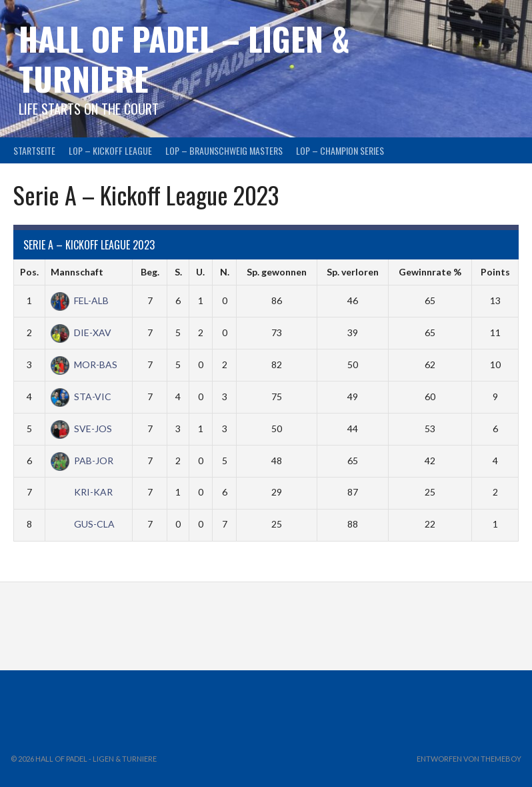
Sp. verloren (353, 272)
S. (178, 272)
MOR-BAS (84, 364)
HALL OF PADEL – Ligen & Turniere (184, 58)
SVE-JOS (81, 429)
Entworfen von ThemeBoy (469, 759)
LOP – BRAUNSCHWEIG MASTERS (224, 150)
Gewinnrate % (430, 272)
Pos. (29, 272)
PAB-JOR (82, 461)
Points (495, 272)
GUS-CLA (83, 524)
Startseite (34, 150)
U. (200, 272)
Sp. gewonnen (277, 272)
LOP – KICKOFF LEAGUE (110, 150)
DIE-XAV (81, 332)
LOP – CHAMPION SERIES (340, 150)
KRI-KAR (82, 492)
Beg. (150, 272)
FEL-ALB (80, 300)
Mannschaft (77, 272)
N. (225, 272)
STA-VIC (81, 397)
